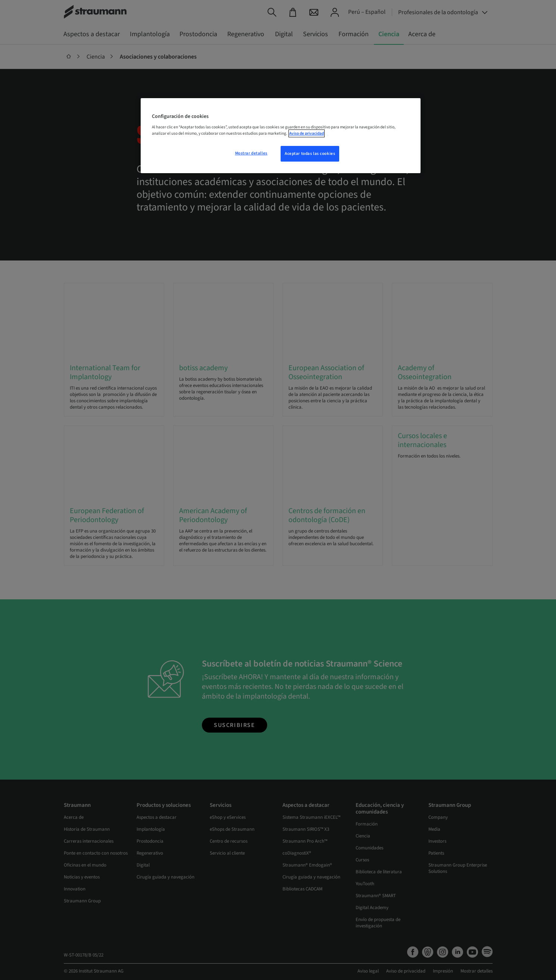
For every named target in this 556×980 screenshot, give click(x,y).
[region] (281, 136)
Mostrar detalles (251, 153)
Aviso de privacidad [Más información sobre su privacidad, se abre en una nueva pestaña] (307, 133)
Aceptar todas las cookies (310, 154)
